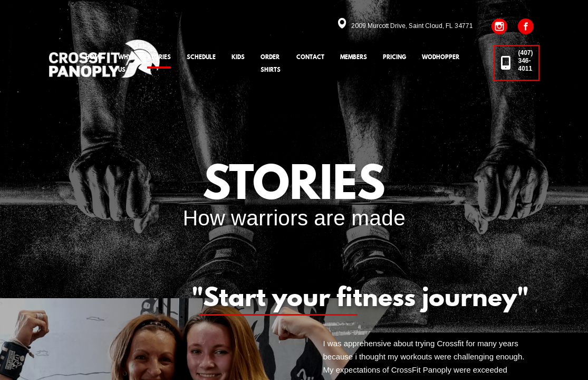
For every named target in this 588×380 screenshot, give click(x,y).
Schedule (201, 57)
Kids (238, 57)
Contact (310, 57)
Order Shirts (271, 63)
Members (354, 57)
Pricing (394, 57)
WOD (441, 57)
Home (94, 57)
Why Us (125, 63)
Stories (159, 57)
